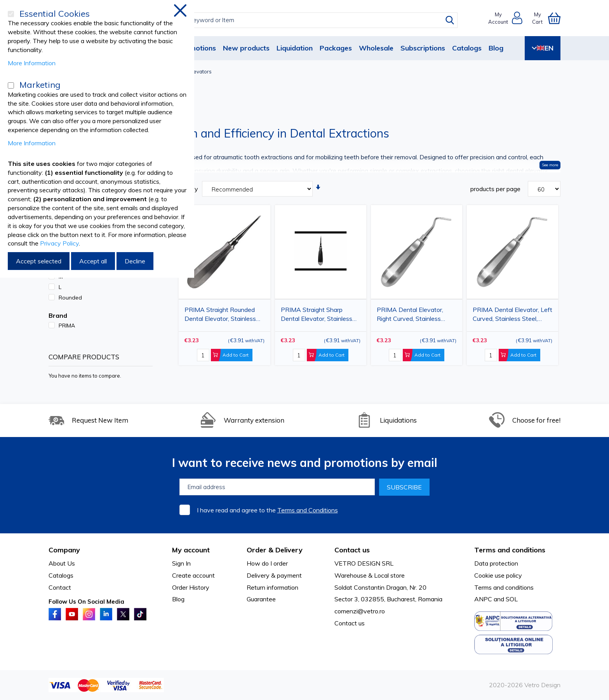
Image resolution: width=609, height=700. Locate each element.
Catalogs (467, 48)
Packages (336, 48)
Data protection (496, 563)
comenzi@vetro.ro (360, 611)
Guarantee (261, 599)
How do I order (267, 563)
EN (543, 48)
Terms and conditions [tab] (510, 550)
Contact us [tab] (352, 550)
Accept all (93, 261)
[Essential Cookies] (11, 14)
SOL (512, 599)
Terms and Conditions (308, 510)
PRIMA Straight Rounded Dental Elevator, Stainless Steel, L (220, 316)
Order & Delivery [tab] (275, 550)
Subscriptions (423, 48)
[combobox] (312, 20)
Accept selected (39, 261)
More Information (32, 63)
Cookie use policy (498, 575)
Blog (496, 48)
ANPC (483, 599)
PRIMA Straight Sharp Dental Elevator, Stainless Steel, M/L (317, 316)
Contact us (350, 623)
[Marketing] (11, 85)
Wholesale (376, 48)
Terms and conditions (504, 587)
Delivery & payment (274, 575)
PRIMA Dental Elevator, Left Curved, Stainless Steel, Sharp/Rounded (512, 316)
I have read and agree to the (267, 510)
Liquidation (295, 48)
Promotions (197, 48)
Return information (272, 587)
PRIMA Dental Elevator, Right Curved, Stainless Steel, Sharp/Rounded (410, 316)
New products (246, 48)
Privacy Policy (59, 243)
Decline (135, 261)
